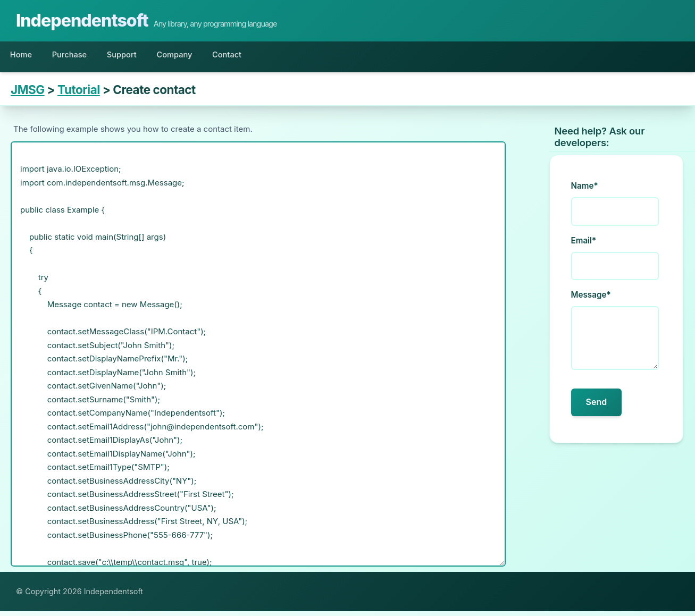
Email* (584, 245)
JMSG (28, 95)
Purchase (81, 57)
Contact (265, 57)
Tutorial (79, 95)
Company (203, 57)
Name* (585, 191)
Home (25, 57)
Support (142, 57)
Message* (591, 299)
